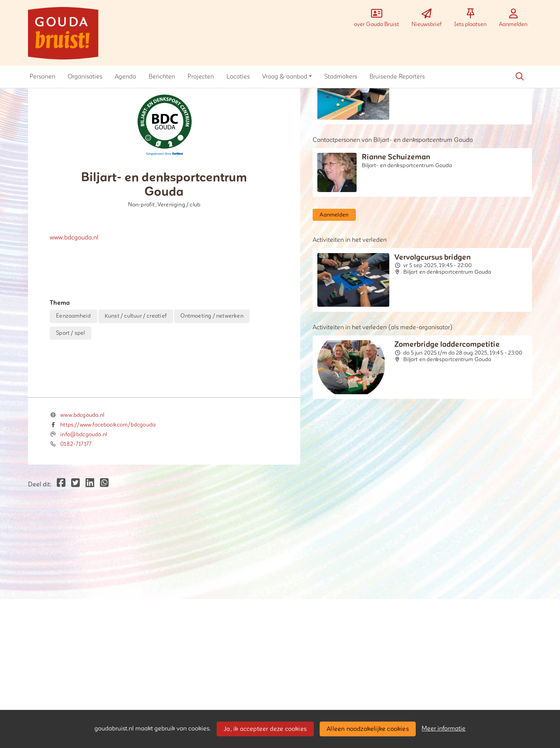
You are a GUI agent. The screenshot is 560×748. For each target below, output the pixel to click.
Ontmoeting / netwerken (212, 316)
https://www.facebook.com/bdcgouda (108, 587)
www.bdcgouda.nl (74, 238)
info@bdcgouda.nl (84, 597)
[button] (42, 77)
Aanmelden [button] (334, 215)
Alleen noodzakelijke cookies (368, 729)
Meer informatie (444, 729)
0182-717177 (76, 606)
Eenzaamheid (73, 316)
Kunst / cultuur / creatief (136, 316)
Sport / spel (70, 333)
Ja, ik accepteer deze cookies (265, 729)
